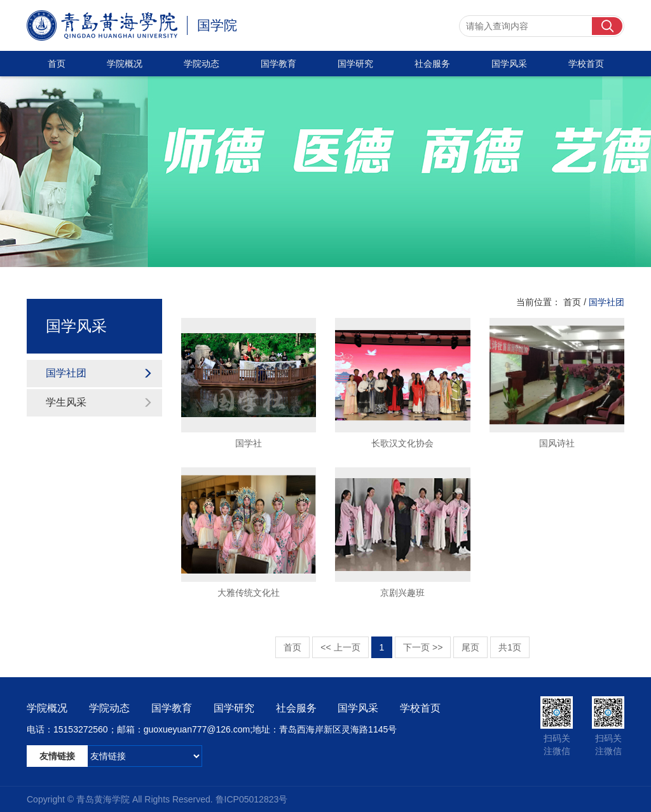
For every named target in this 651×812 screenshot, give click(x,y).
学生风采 (99, 402)
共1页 (510, 647)
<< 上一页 (340, 647)
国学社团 (99, 373)
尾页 (470, 647)
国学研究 (355, 64)
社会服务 (432, 64)
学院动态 (202, 64)
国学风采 (509, 64)
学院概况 (125, 64)
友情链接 (57, 756)
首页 (57, 64)
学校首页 (586, 64)
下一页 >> (423, 647)
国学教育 (278, 64)
